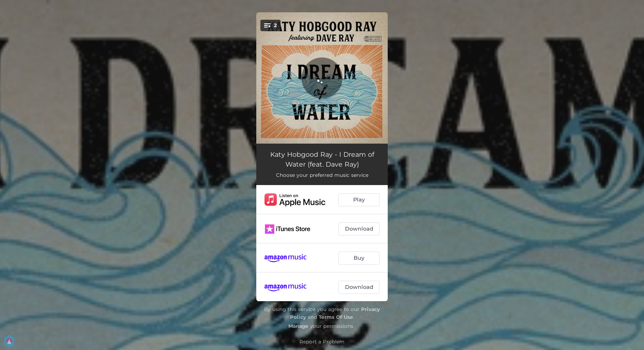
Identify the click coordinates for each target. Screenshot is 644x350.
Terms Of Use (336, 317)
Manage (298, 326)
